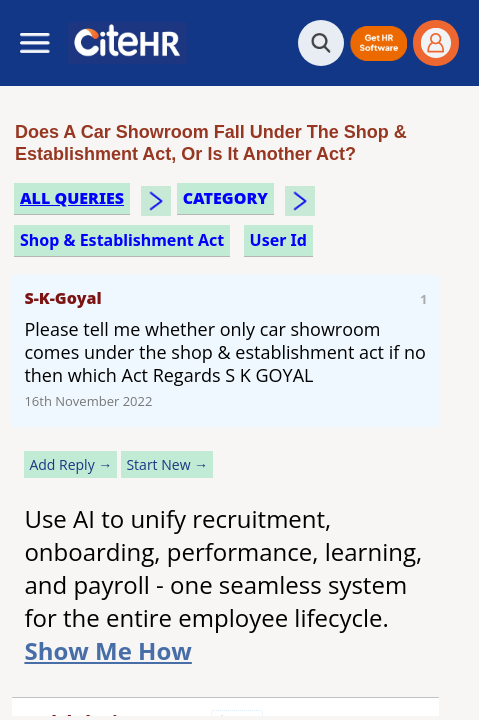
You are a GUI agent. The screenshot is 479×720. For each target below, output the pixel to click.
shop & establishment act (122, 240)
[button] (378, 43)
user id (278, 240)
